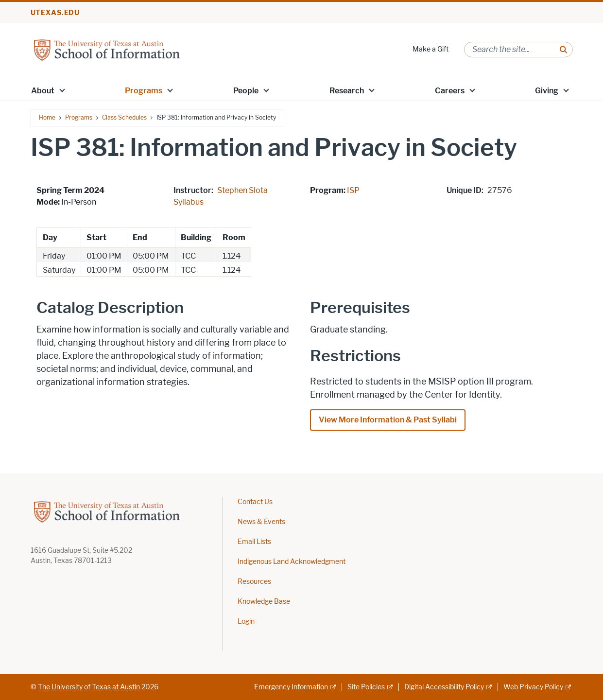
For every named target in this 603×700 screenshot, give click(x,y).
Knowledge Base (264, 602)
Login (246, 621)
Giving (547, 91)
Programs (144, 91)
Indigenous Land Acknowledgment (292, 562)
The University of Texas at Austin (89, 687)
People (246, 91)
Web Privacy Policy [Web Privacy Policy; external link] (533, 687)
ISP (353, 190)
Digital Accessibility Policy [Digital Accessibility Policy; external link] (444, 687)
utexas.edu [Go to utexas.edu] (55, 13)
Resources (254, 582)
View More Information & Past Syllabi (388, 420)
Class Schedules (124, 117)
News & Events (261, 522)
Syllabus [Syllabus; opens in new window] (189, 202)
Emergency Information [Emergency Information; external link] (291, 687)
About (43, 91)
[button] (62, 90)
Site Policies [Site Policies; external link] (366, 687)
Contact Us (255, 502)
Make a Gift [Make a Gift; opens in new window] (431, 49)
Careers (450, 91)
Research (347, 91)
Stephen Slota (242, 190)
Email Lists (254, 542)
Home (47, 117)
